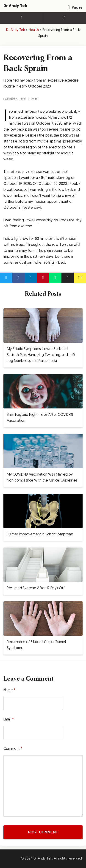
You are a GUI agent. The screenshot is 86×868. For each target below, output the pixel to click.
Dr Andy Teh (15, 6)
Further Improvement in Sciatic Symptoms (40, 534)
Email (9, 720)
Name (9, 690)
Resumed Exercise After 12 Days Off (36, 588)
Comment (13, 749)
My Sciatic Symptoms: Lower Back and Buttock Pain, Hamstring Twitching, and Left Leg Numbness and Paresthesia (41, 355)
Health (33, 99)
